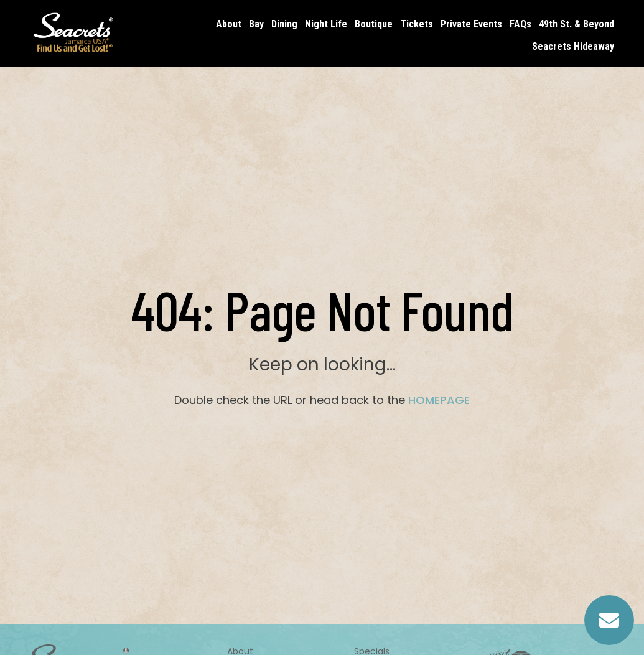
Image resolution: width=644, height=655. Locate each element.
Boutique (374, 24)
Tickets (417, 24)
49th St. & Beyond (576, 24)
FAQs (520, 24)
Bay (256, 24)
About (229, 24)
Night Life (326, 24)
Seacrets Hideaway (573, 46)
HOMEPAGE (439, 400)
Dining (284, 24)
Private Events (471, 24)
